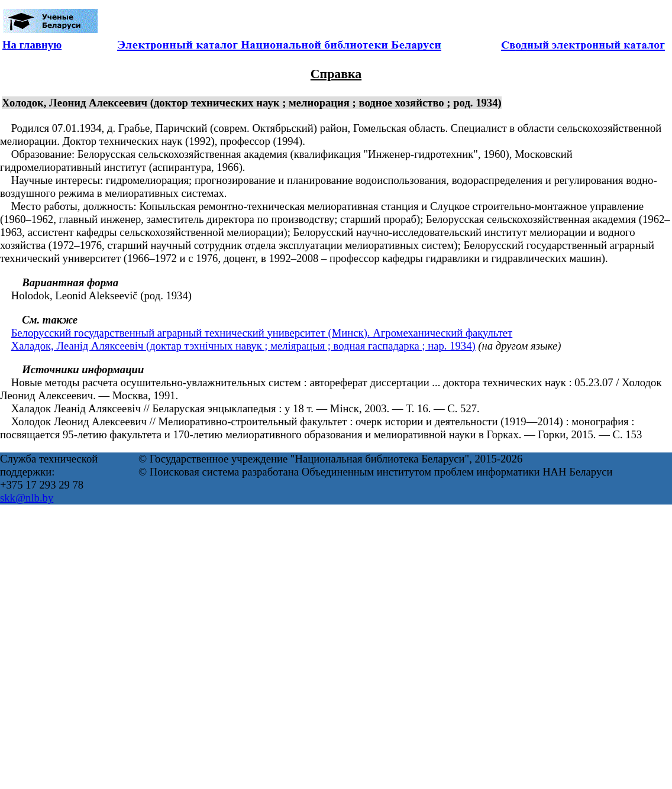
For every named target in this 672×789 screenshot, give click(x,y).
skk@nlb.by (27, 498)
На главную (32, 45)
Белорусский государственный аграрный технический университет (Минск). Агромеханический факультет (262, 333)
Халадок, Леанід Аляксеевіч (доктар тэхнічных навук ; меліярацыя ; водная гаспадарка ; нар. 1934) (243, 346)
